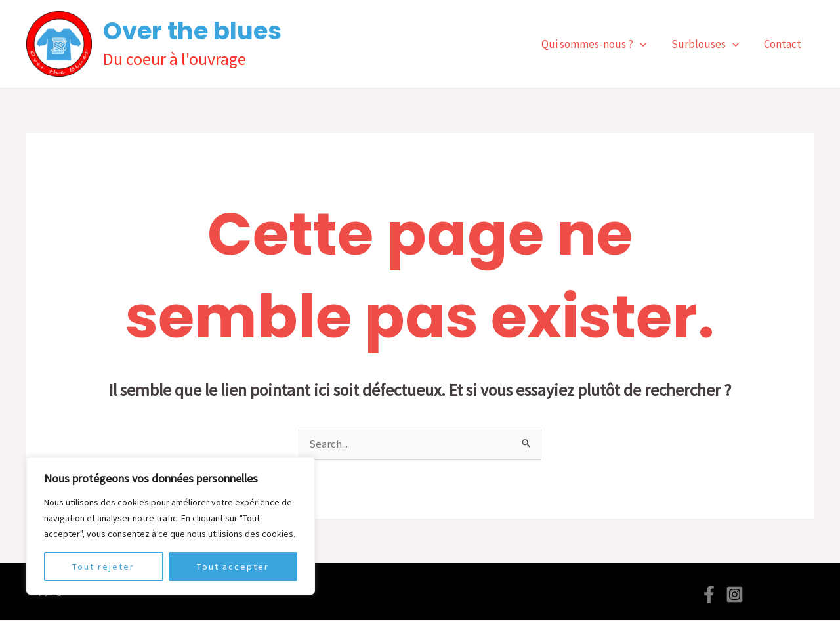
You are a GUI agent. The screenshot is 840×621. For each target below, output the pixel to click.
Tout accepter (233, 567)
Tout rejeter (103, 567)
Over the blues (192, 31)
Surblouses (709, 44)
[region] (171, 526)
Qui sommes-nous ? (600, 44)
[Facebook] (709, 595)
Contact (784, 44)
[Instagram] (735, 595)
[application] (646, 44)
